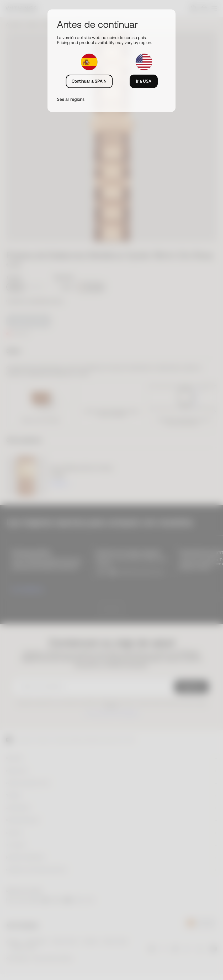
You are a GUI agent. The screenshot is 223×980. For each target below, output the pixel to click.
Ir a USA (144, 81)
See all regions (71, 99)
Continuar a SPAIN (89, 81)
